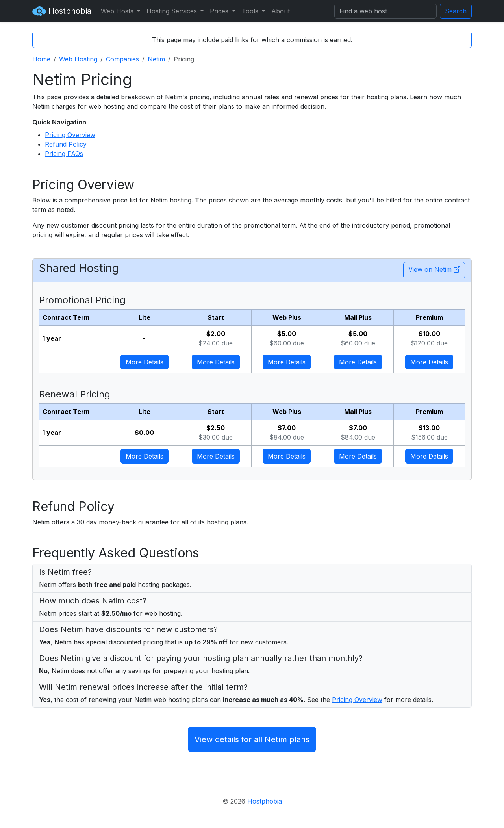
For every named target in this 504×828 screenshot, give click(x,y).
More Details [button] (145, 362)
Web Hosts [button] (118, 11)
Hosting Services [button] (173, 11)
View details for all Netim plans (252, 739)
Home (41, 59)
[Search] (385, 11)
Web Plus (287, 317)
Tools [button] (251, 11)
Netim (156, 59)
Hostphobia (62, 11)
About (281, 11)
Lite (145, 317)
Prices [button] (220, 11)
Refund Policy (66, 144)
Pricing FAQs (64, 154)
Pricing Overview (70, 135)
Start (216, 317)
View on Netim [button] (434, 269)
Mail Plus (358, 317)
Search (456, 11)
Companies (122, 59)
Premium (429, 317)
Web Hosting (78, 59)
